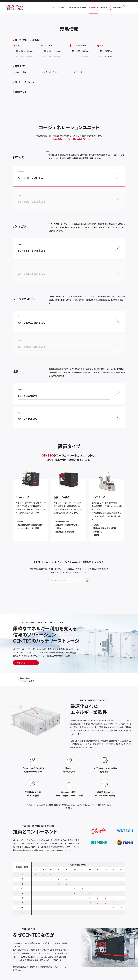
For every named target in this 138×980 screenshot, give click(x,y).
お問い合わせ (123, 8)
